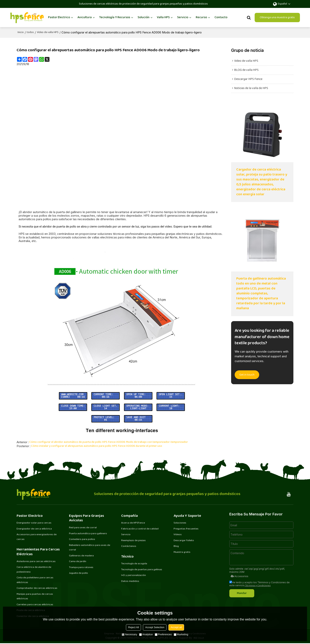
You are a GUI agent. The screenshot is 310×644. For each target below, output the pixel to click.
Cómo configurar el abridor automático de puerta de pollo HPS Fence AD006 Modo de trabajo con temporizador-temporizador (109, 442)
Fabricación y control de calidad (139, 528)
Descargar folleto (184, 540)
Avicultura (85, 17)
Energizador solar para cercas (34, 523)
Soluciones (180, 523)
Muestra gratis (182, 552)
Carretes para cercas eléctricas (34, 605)
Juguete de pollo (79, 573)
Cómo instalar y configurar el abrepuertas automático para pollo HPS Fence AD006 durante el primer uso (97, 446)
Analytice (146, 634)
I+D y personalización (133, 576)
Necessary (129, 634)
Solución (144, 17)
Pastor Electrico (59, 17)
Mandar (243, 593)
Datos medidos (130, 581)
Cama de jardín (78, 562)
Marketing (181, 634)
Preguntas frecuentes (186, 528)
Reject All (133, 627)
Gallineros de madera (81, 556)
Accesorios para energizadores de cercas (36, 537)
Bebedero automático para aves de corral (89, 547)
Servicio (183, 17)
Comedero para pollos (82, 539)
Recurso (201, 17)
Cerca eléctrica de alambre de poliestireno (34, 570)
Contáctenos (129, 546)
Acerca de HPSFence (133, 523)
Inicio (21, 32)
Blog (176, 546)
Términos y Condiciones (258, 585)
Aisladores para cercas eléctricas (36, 561)
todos (30, 32)
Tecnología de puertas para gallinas (142, 570)
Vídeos (178, 534)
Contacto (221, 17)
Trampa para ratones (81, 568)
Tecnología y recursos (115, 17)
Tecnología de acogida (134, 564)
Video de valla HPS (48, 32)
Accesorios (239, 576)
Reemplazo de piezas (133, 540)
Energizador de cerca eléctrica (34, 528)
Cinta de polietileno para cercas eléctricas (35, 580)
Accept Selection (155, 627)
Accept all (176, 627)
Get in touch (247, 376)
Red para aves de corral (83, 527)
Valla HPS (163, 17)
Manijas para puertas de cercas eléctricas (35, 597)
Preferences (163, 634)
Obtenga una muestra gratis (277, 17)
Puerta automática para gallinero (88, 533)
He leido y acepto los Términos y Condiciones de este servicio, (259, 583)
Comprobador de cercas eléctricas (37, 589)
